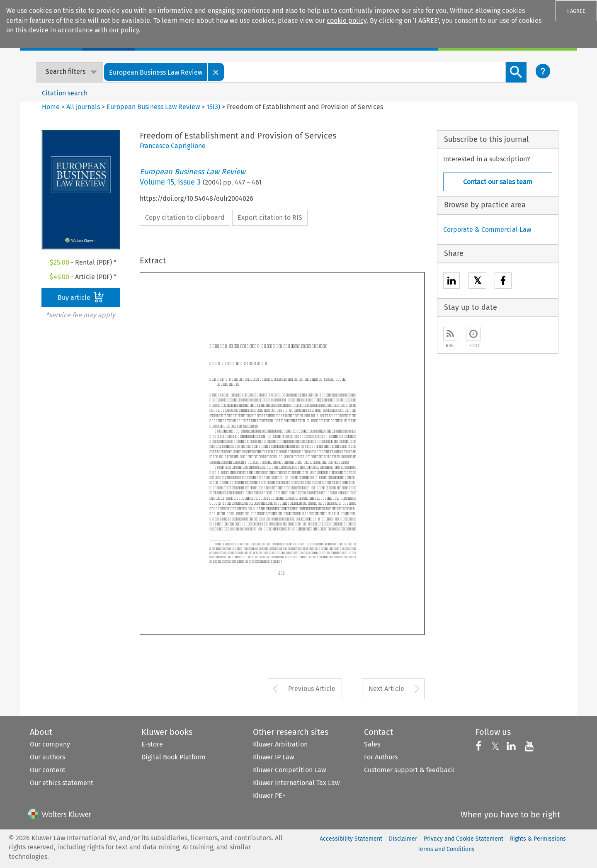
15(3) (213, 107)
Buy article (81, 297)
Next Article (386, 689)
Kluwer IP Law (273, 757)
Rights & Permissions (538, 839)
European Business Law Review (153, 107)
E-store (152, 744)
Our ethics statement (62, 783)
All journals (84, 107)
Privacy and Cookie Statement (464, 839)
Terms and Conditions (446, 849)
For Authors (381, 757)
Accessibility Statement (351, 839)
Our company (50, 744)
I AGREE (576, 11)
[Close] (216, 72)
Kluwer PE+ (269, 796)
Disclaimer (403, 839)
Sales (372, 744)
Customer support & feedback (409, 770)
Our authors (47, 757)
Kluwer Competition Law (289, 770)
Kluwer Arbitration (280, 744)
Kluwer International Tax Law (296, 783)
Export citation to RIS (270, 218)
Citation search (65, 93)
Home (51, 107)
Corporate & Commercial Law (487, 230)
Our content (48, 770)
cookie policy (347, 21)
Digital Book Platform (174, 757)
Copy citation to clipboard (185, 218)
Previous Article (312, 689)
